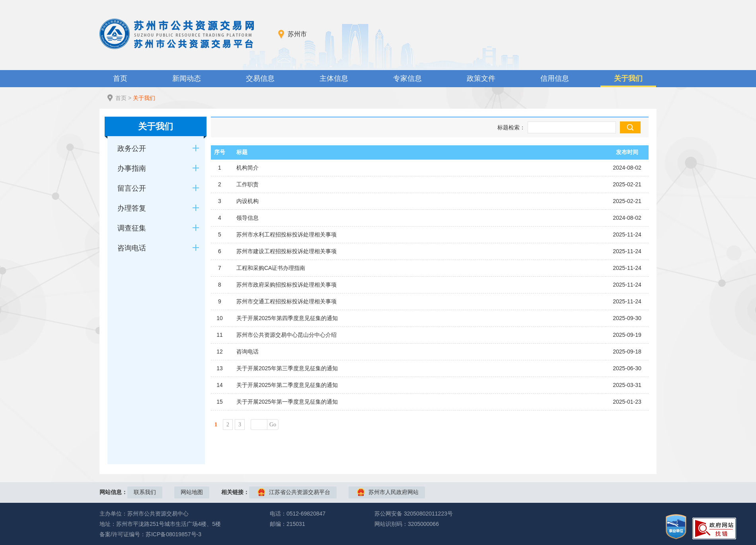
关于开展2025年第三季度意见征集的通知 (287, 368)
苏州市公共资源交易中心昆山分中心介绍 (286, 335)
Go (273, 425)
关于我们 (628, 78)
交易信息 (260, 78)
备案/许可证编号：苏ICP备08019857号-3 (150, 534)
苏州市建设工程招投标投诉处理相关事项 (286, 251)
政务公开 (132, 148)
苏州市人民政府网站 (394, 492)
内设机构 (247, 201)
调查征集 (132, 228)
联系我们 (145, 492)
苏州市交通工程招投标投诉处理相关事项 (286, 301)
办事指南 (132, 168)
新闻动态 (187, 78)
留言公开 (132, 188)
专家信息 (407, 78)
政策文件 (481, 78)
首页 (120, 78)
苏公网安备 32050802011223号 (414, 514)
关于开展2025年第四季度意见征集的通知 (287, 318)
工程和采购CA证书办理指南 (271, 268)
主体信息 (334, 78)
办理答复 (132, 208)
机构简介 (247, 168)
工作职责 (247, 184)
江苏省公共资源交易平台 (300, 492)
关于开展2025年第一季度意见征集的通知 (287, 402)
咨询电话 (132, 248)
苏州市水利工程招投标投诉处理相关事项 (286, 234)
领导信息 (247, 218)
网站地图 (192, 492)
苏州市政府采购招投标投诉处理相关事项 (286, 285)
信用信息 (555, 78)
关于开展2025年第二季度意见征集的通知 (287, 385)
